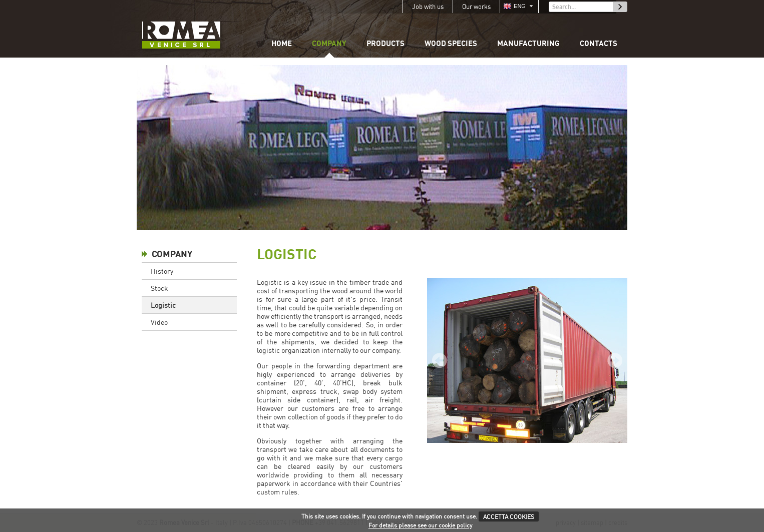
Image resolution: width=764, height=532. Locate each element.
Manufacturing (528, 43)
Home (282, 43)
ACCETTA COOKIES (509, 517)
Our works (476, 7)
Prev (440, 360)
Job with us (428, 7)
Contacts (599, 43)
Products (386, 43)
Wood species (451, 43)
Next (615, 360)
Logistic (163, 305)
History (162, 271)
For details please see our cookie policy (420, 525)
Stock (159, 288)
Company (329, 43)
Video (159, 322)
